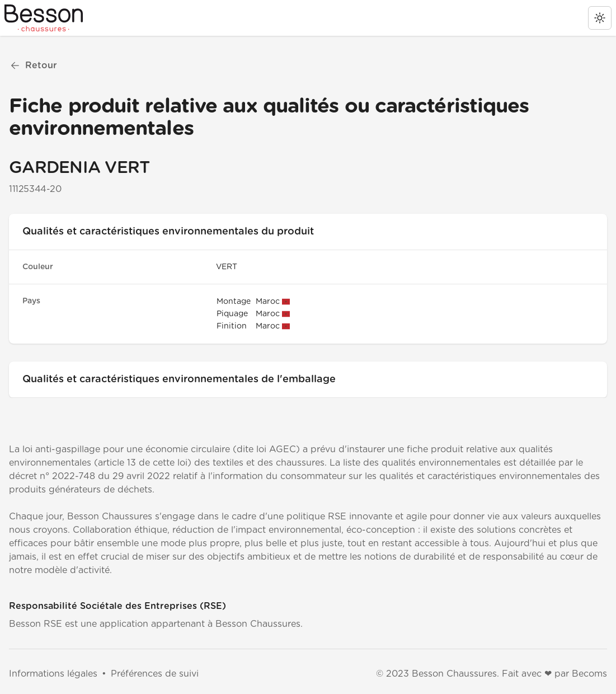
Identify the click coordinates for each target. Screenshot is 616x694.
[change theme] (600, 18)
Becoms (589, 674)
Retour (33, 65)
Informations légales (53, 674)
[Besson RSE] (44, 18)
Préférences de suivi (155, 674)
